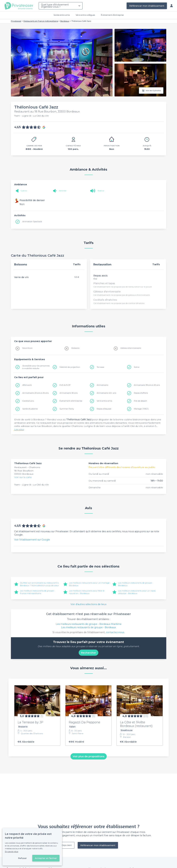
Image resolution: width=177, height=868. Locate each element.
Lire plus (19, 429)
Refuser (22, 858)
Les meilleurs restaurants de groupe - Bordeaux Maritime (89, 624)
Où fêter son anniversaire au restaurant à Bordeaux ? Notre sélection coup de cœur (39, 584)
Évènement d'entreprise (112, 15)
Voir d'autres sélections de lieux (88, 604)
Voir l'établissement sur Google (32, 540)
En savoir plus (12, 851)
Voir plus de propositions (88, 756)
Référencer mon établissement (147, 6)
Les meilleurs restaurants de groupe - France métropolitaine (38, 592)
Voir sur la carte (23, 477)
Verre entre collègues (85, 15)
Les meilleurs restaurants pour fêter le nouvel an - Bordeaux (87, 592)
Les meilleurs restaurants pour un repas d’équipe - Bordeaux (137, 592)
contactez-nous (115, 632)
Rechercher (88, 653)
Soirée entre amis (62, 15)
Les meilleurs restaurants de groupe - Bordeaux (88, 627)
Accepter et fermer (46, 858)
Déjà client (67, 845)
